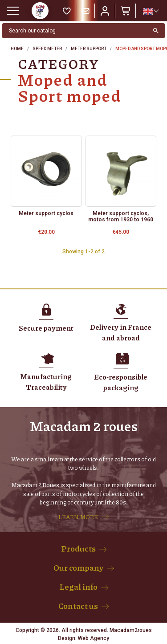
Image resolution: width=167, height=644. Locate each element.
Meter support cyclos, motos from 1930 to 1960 (121, 216)
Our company (78, 568)
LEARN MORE (78, 517)
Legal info (78, 587)
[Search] (74, 31)
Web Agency (94, 638)
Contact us (78, 606)
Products (78, 548)
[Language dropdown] (151, 11)
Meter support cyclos (46, 213)
